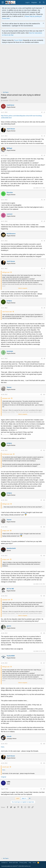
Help (30, 863)
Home (34, 863)
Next (24, 798)
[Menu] (3, 2)
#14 (44, 556)
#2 (44, 136)
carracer (10, 214)
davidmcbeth (11, 548)
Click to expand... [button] (23, 288)
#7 (44, 269)
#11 (44, 450)
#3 (44, 155)
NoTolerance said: (7, 454)
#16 (44, 633)
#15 (44, 596)
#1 (44, 112)
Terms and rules (13, 863)
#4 (44, 200)
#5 (44, 221)
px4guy (9, 301)
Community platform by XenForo (16, 866)
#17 (44, 663)
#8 (44, 308)
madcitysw (5, 100)
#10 (44, 395)
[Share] (42, 112)
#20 (44, 789)
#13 (44, 527)
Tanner (9, 387)
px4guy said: (6, 531)
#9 (44, 359)
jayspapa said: (6, 398)
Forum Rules (18, 40)
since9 (9, 736)
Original (4, 777)
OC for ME (10, 589)
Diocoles (10, 192)
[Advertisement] (23, 68)
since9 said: (6, 767)
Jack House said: (7, 312)
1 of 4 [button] (18, 798)
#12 (44, 500)
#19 (44, 763)
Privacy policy (23, 863)
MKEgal (9, 148)
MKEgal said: (6, 272)
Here (3, 747)
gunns (9, 626)
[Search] (44, 2)
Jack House (11, 129)
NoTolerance (11, 234)
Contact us (4, 863)
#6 (44, 241)
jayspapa (10, 351)
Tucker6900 (11, 656)
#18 (44, 744)
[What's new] (40, 2)
